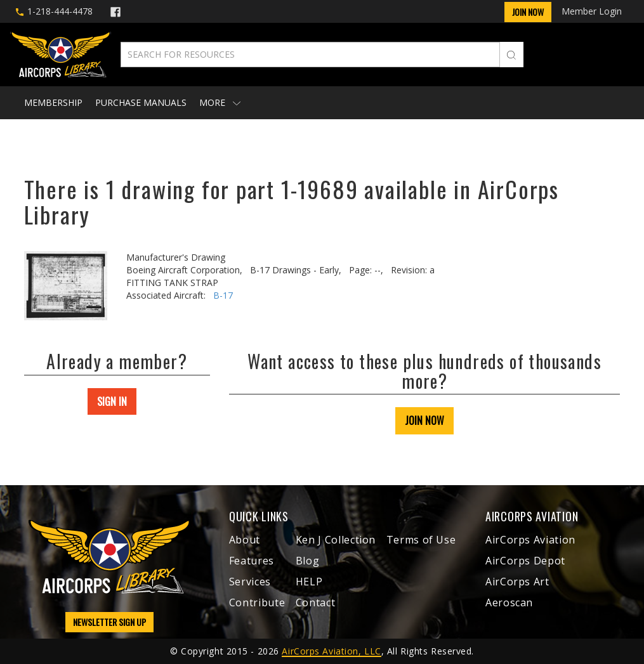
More (220, 102)
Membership (53, 102)
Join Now (528, 12)
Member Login (592, 11)
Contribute (257, 602)
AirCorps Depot (525, 561)
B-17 (223, 295)
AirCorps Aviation (530, 540)
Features (252, 561)
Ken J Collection (336, 540)
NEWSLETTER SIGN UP (109, 622)
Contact (315, 602)
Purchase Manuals (141, 102)
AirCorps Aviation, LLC (331, 651)
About (245, 540)
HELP (309, 582)
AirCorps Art (517, 582)
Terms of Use (421, 540)
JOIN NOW (424, 420)
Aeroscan (509, 602)
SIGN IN (112, 401)
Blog (308, 561)
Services (250, 582)
